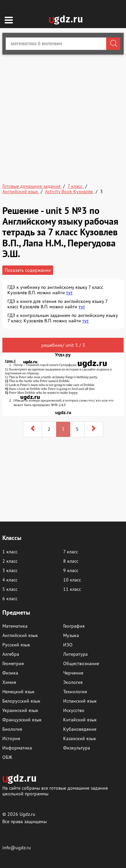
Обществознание (81, 663)
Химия (9, 682)
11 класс (72, 589)
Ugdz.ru (27, 814)
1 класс (10, 552)
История (11, 738)
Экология (73, 682)
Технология (75, 692)
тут (69, 293)
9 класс (71, 570)
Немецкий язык (18, 692)
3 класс (10, 570)
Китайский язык (80, 720)
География (74, 626)
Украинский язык (20, 710)
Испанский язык (80, 701)
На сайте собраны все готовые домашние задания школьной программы (55, 791)
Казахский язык (80, 738)
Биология (12, 729)
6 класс (10, 599)
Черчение (73, 673)
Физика (10, 673)
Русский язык (16, 645)
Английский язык (20, 635)
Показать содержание (28, 270)
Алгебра (11, 654)
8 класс (71, 561)
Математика (15, 626)
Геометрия (13, 663)
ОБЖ (7, 757)
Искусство (74, 710)
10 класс (72, 580)
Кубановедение (80, 729)
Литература (75, 654)
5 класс (10, 589)
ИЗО (68, 645)
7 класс (71, 552)
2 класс (10, 561)
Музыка (71, 635)
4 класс (10, 580)
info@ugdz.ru (17, 848)
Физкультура (77, 748)
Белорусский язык (21, 701)
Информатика (17, 748)
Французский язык (22, 720)
